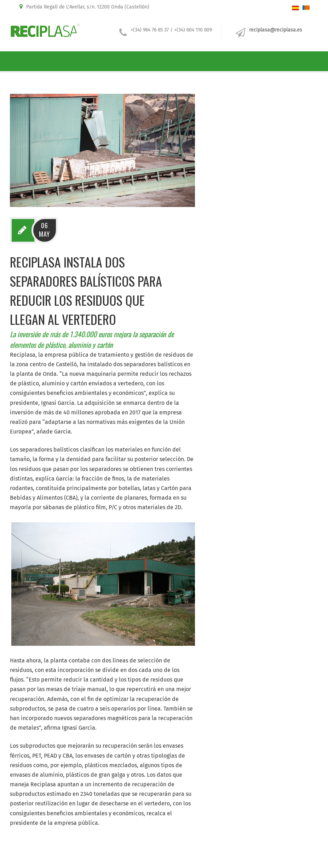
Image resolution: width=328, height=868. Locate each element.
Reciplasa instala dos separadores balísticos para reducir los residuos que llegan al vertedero (86, 290)
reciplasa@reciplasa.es (276, 30)
